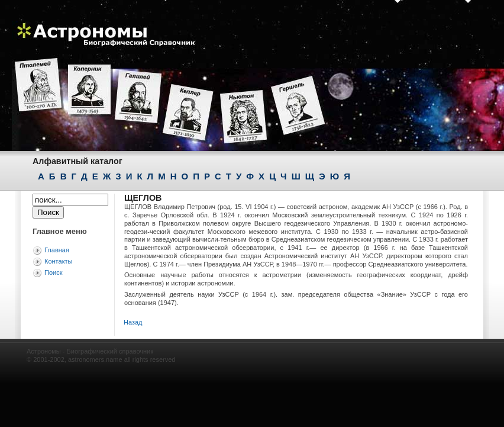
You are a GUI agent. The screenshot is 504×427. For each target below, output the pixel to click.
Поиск (53, 272)
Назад (133, 322)
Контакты (59, 261)
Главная (57, 250)
